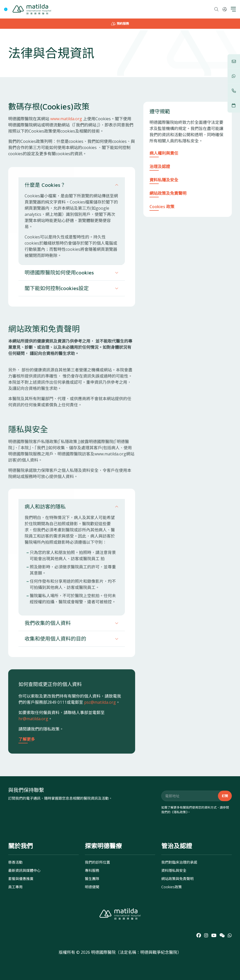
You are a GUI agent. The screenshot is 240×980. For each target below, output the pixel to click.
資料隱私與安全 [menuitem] (174, 870)
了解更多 (27, 768)
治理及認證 (160, 167)
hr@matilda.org (33, 747)
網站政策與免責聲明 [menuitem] (177, 879)
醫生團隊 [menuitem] (92, 879)
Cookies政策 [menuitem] (172, 887)
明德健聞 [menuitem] (92, 887)
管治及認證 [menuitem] (177, 846)
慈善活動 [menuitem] (15, 862)
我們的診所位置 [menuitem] (97, 862)
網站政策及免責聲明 (168, 193)
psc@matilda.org (100, 731)
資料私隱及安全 (164, 180)
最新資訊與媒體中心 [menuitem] (24, 870)
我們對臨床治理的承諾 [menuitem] (179, 862)
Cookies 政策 (162, 207)
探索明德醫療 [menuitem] (103, 846)
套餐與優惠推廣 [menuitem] (21, 879)
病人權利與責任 (164, 153)
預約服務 (120, 24)
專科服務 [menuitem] (92, 870)
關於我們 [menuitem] (21, 846)
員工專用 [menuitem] (15, 887)
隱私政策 (180, 812)
